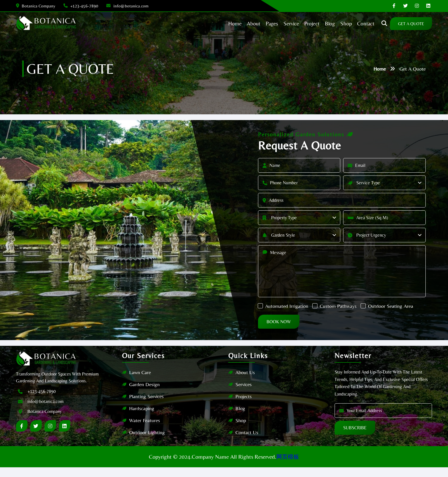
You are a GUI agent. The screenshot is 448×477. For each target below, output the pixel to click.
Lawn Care (143, 382)
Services (244, 394)
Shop (241, 430)
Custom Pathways (361, 305)
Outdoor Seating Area (310, 316)
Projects (244, 406)
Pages (256, 24)
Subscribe (351, 437)
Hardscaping (145, 418)
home (217, 24)
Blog (240, 418)
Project (298, 24)
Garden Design (148, 394)
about (237, 24)
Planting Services (150, 406)
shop (334, 24)
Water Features (148, 430)
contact (355, 24)
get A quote (403, 24)
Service (277, 24)
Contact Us (247, 442)
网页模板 (288, 466)
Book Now (301, 331)
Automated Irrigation (309, 305)
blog (317, 24)
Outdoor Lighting (150, 442)
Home (380, 69)
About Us (245, 382)
